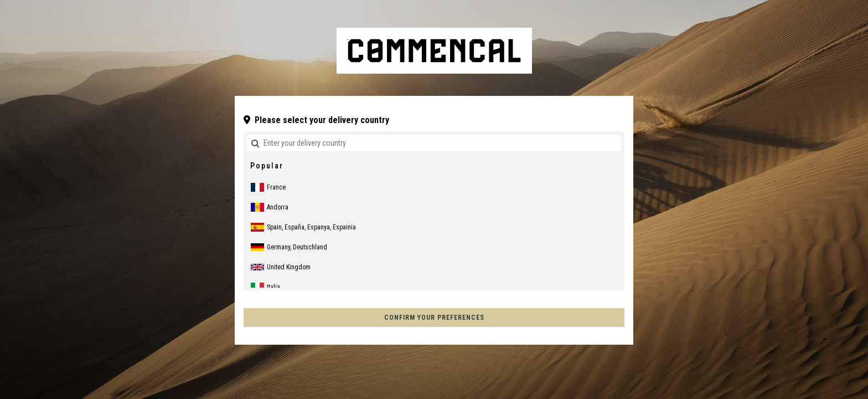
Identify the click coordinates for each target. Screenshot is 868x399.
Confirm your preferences (434, 318)
